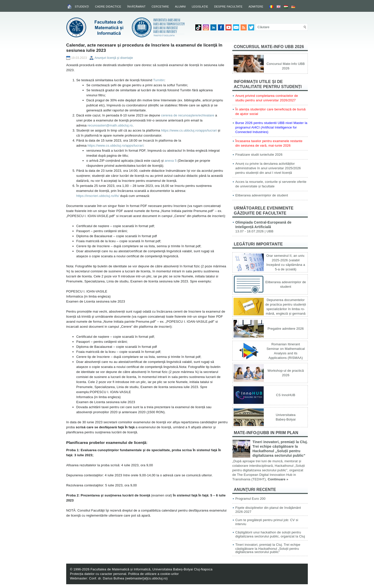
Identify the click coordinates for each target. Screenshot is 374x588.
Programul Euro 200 (250, 499)
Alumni (180, 7)
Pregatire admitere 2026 (286, 329)
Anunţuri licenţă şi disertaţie (114, 58)
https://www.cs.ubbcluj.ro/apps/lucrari (189, 130)
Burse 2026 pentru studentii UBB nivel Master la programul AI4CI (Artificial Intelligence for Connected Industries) (271, 127)
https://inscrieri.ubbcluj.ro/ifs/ (98, 196)
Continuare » (278, 479)
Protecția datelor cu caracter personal (98, 574)
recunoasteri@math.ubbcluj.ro (110, 125)
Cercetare (160, 7)
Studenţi (82, 7)
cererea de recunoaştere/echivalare (188, 115)
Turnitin (159, 80)
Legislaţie (200, 7)
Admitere (256, 7)
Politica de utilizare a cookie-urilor (153, 574)
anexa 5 (171, 161)
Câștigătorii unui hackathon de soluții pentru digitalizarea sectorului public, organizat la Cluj (270, 534)
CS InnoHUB (286, 395)
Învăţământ (136, 7)
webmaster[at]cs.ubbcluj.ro (146, 578)
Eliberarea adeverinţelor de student (262, 195)
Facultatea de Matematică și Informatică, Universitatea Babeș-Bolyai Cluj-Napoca (151, 569)
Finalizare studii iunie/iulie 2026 (259, 155)
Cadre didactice (108, 7)
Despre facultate (228, 7)
